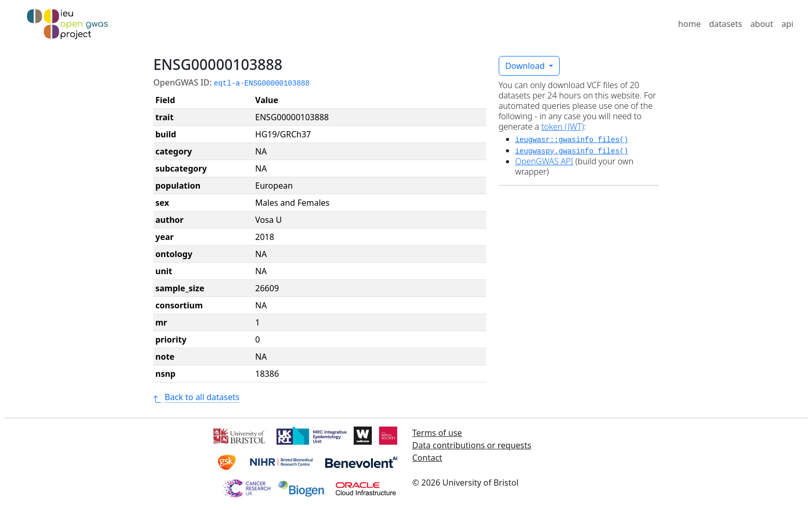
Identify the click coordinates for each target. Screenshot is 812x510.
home (690, 24)
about (762, 24)
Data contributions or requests (472, 445)
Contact (427, 458)
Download (526, 66)
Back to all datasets (196, 397)
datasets (726, 24)
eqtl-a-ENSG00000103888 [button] (262, 83)
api (787, 24)
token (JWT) (563, 126)
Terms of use (437, 433)
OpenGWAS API (544, 161)
